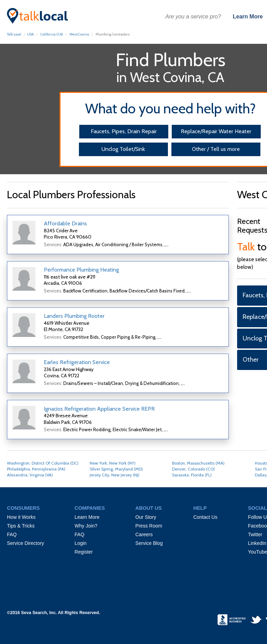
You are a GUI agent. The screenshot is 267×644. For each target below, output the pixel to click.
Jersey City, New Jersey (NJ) (115, 475)
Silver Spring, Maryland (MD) (116, 469)
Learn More (248, 17)
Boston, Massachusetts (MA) (198, 463)
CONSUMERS (23, 508)
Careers (144, 534)
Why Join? (86, 526)
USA (30, 34)
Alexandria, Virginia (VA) (30, 475)
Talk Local (14, 34)
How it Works (21, 517)
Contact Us (205, 517)
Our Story (146, 517)
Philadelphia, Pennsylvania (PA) (36, 469)
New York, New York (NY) (113, 463)
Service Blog (149, 543)
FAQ (12, 534)
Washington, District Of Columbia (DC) (43, 463)
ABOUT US (148, 508)
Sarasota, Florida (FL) (192, 475)
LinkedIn (257, 543)
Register (84, 552)
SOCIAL (257, 508)
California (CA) (52, 34)
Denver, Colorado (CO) (193, 469)
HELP (200, 508)
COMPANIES (90, 508)
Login (81, 543)
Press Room (149, 526)
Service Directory (26, 543)
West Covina (79, 34)
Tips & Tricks (21, 526)
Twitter (255, 534)
